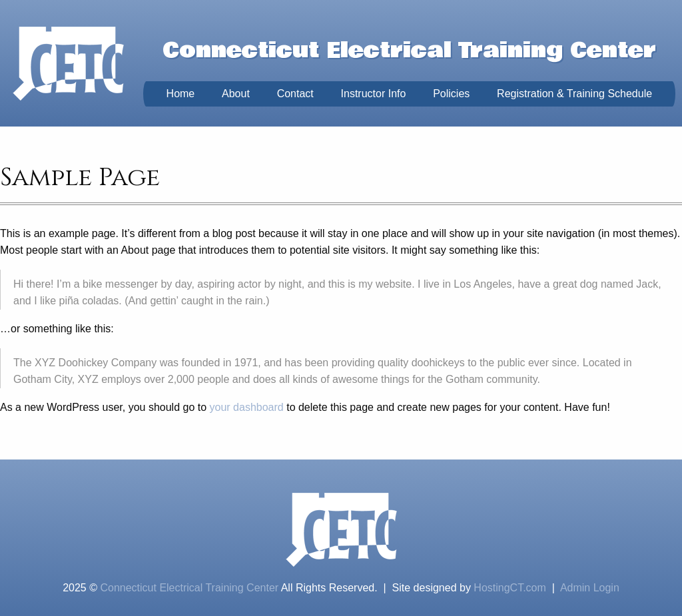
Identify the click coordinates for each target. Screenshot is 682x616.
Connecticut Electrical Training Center (189, 588)
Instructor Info (374, 94)
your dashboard (247, 407)
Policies (451, 94)
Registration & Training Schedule (574, 94)
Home (181, 94)
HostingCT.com (510, 588)
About (236, 94)
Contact (295, 94)
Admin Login (590, 588)
